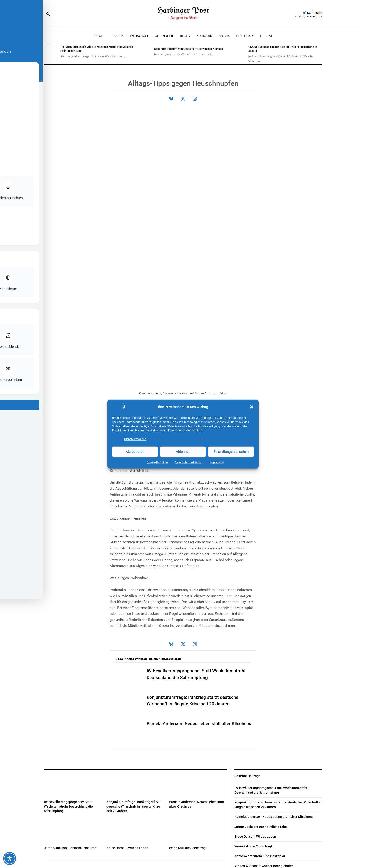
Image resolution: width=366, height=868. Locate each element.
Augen (169, 348)
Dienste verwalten (135, 439)
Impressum (217, 462)
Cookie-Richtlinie (157, 462)
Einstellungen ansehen (231, 452)
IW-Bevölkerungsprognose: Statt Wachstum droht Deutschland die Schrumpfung (68, 714)
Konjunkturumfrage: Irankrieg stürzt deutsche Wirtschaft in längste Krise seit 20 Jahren (133, 714)
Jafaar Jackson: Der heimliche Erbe (70, 755)
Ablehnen (183, 452)
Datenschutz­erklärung (189, 462)
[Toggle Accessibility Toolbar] (10, 858)
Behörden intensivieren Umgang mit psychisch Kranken (188, 49)
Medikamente (120, 354)
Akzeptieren (135, 452)
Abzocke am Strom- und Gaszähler (260, 763)
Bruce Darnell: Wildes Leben (127, 755)
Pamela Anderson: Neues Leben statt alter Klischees (273, 724)
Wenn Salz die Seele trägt (188, 755)
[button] (252, 407)
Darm (229, 503)
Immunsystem (206, 324)
